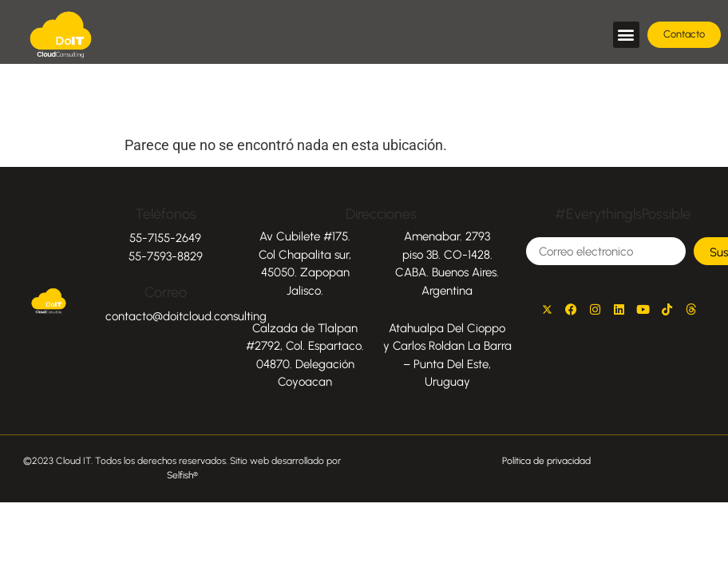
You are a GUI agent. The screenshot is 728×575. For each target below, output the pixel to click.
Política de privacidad (546, 461)
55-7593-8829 (166, 256)
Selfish (180, 475)
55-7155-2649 (165, 238)
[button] (626, 35)
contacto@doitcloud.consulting (186, 316)
